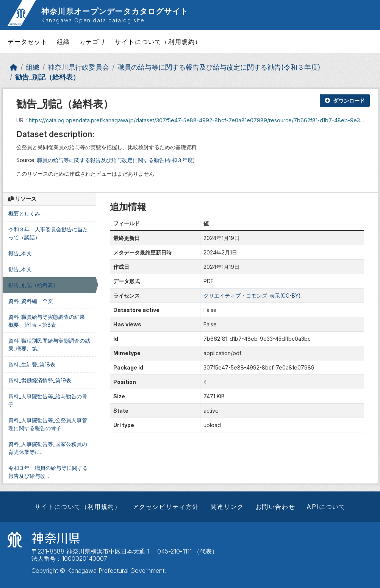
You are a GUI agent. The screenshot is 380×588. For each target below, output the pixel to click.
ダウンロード (345, 101)
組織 (63, 42)
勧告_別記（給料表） (47, 77)
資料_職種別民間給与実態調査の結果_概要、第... (49, 345)
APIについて (326, 507)
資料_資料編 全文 (31, 301)
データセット (28, 42)
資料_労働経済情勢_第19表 (40, 380)
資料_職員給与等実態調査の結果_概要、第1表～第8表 (48, 321)
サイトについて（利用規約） (158, 42)
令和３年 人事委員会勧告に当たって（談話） (48, 233)
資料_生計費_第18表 (32, 364)
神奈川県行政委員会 (78, 67)
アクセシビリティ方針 (166, 507)
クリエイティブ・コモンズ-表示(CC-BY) (252, 296)
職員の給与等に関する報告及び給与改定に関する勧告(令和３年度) (219, 67)
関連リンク (227, 507)
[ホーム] (14, 67)
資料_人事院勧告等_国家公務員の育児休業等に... (48, 448)
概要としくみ (24, 213)
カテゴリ (92, 42)
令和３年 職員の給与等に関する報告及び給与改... (48, 472)
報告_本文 (20, 253)
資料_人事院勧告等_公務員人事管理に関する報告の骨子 (48, 424)
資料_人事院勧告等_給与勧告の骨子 (48, 400)
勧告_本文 (20, 269)
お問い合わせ (275, 507)
